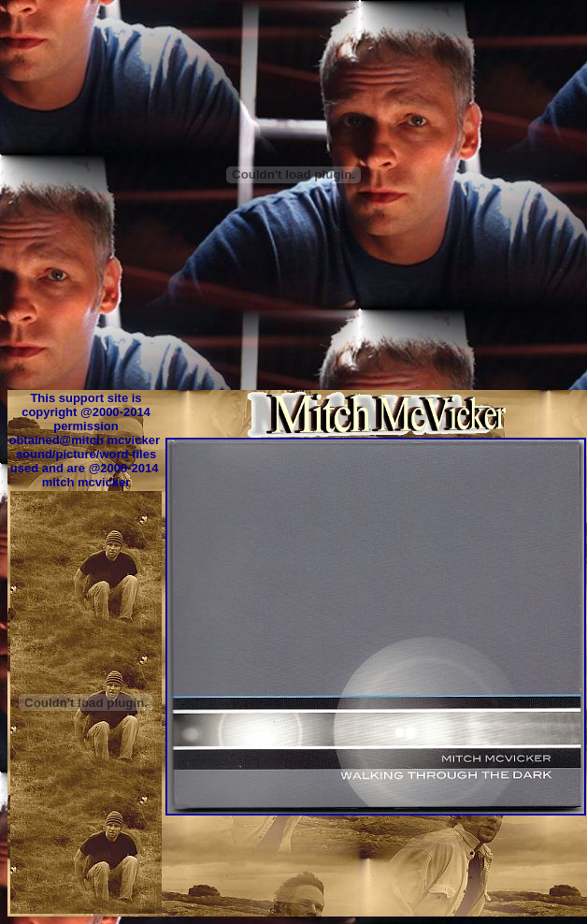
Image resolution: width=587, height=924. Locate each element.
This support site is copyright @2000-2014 (86, 405)
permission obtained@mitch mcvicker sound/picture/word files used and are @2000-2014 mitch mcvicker (86, 454)
